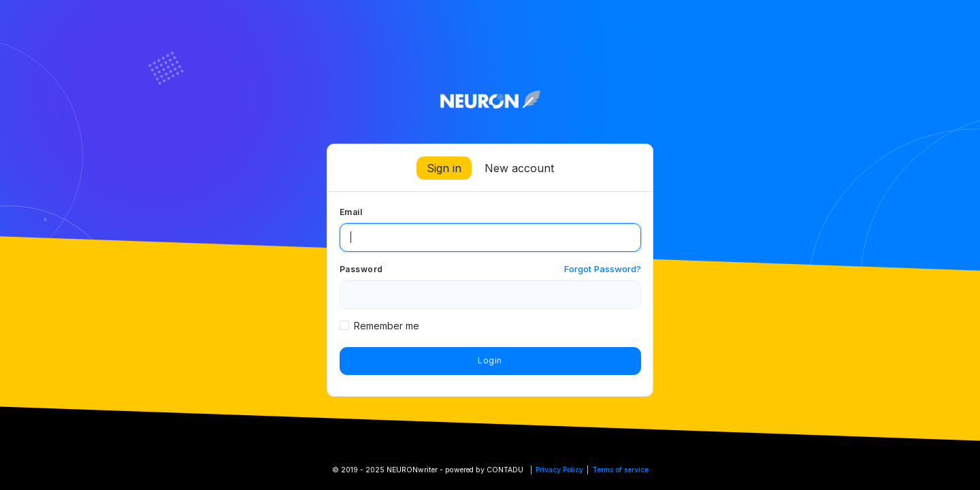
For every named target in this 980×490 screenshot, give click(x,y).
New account (519, 168)
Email (351, 212)
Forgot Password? (603, 269)
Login (490, 360)
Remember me (387, 326)
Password (361, 269)
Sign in (444, 168)
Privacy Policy (559, 470)
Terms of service (620, 470)
